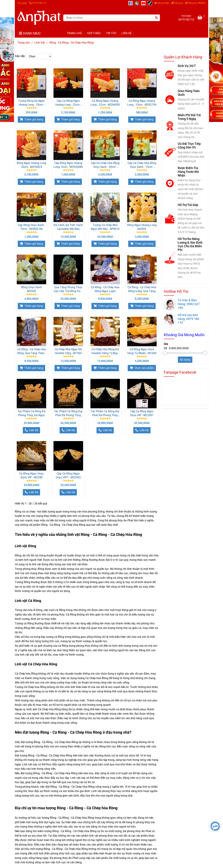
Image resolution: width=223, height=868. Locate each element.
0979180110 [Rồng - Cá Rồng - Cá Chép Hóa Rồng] (38, 3)
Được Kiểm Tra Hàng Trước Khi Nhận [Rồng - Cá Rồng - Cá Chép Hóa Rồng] (188, 172)
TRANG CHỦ (74, 33)
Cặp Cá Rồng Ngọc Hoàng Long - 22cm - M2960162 (68, 103)
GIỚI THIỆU (94, 33)
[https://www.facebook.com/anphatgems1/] (132, 3)
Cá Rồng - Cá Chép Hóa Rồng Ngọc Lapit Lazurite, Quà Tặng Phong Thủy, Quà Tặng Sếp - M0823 (105, 289)
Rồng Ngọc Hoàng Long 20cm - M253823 (31, 165)
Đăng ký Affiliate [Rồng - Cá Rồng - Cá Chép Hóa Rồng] (195, 3)
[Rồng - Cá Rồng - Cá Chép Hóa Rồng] (39, 18)
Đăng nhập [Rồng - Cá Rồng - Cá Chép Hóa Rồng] (162, 3)
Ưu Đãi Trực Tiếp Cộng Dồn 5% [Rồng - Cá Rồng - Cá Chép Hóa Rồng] (189, 146)
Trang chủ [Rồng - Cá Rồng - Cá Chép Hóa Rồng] (24, 43)
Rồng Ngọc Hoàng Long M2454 (142, 227)
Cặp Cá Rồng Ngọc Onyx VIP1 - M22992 (68, 475)
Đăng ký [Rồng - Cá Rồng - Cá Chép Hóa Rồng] (177, 3)
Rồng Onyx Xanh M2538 (32, 289)
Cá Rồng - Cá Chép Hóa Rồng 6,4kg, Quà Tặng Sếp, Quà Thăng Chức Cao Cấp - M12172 (142, 289)
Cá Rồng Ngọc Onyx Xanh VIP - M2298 (31, 475)
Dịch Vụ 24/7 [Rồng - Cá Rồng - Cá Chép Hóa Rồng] (187, 66)
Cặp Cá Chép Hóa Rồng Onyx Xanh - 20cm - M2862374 (105, 165)
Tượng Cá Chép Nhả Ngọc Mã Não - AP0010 (105, 227)
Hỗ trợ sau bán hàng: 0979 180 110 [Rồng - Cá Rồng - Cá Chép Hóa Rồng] (188, 319)
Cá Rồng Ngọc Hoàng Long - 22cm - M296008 (105, 103)
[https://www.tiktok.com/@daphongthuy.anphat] (151, 3)
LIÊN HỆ (127, 33)
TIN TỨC (111, 33)
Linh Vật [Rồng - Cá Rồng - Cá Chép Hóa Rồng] (40, 43)
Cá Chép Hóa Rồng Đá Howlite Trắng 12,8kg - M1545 (105, 351)
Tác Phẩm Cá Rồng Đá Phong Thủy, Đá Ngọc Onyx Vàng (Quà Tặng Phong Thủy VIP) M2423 (32, 413)
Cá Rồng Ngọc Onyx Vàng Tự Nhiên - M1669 (142, 351)
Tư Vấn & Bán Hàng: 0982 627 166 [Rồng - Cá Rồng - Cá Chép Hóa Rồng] (189, 304)
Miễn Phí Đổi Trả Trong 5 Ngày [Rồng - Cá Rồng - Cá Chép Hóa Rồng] (189, 117)
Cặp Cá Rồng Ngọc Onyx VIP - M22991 (142, 413)
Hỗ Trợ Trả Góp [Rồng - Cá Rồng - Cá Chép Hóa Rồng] (188, 205)
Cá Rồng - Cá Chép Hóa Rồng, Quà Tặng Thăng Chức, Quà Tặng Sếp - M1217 (32, 351)
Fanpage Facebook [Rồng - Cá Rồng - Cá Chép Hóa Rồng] (180, 372)
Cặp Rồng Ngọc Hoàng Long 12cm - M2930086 (68, 165)
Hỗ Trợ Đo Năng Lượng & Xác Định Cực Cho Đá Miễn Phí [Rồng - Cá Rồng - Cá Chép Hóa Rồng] (190, 244)
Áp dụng (185, 360)
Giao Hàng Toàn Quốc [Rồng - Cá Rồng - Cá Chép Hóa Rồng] (189, 93)
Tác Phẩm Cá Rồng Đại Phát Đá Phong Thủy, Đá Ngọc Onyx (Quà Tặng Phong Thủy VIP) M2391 (68, 413)
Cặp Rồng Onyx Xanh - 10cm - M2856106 (32, 227)
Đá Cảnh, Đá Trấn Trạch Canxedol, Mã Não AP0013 (68, 227)
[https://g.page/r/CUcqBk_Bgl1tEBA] (138, 3)
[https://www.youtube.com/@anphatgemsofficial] (145, 3)
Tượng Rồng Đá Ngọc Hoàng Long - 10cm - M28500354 (31, 103)
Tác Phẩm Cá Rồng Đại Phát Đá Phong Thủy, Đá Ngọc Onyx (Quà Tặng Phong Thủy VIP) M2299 (105, 413)
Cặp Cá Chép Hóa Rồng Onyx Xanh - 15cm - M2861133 (142, 165)
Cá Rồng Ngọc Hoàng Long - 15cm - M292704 (142, 103)
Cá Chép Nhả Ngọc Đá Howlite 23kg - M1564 (68, 351)
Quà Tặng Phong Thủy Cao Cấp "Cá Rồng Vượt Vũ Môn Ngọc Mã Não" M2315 (68, 289)
